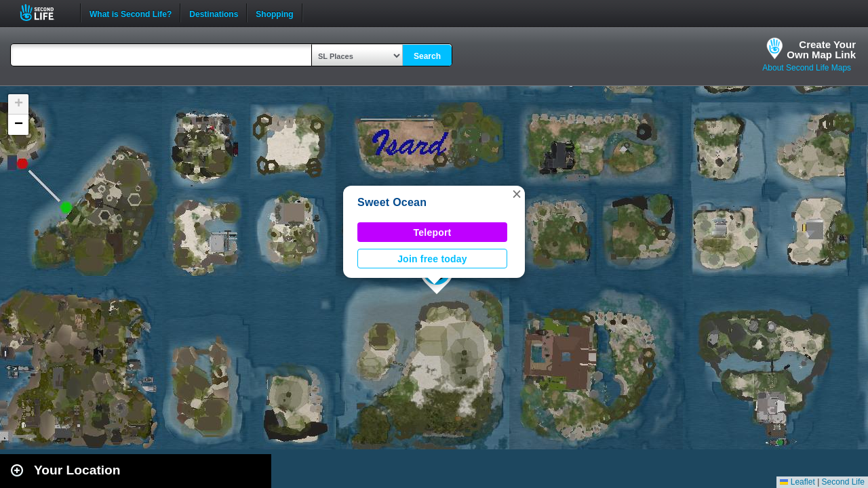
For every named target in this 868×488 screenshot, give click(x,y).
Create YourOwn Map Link (821, 49)
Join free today (432, 259)
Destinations (214, 13)
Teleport (433, 232)
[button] (517, 194)
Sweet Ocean (392, 202)
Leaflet (797, 482)
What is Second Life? (131, 13)
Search (427, 56)
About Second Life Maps (807, 68)
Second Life (44, 13)
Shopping (274, 13)
